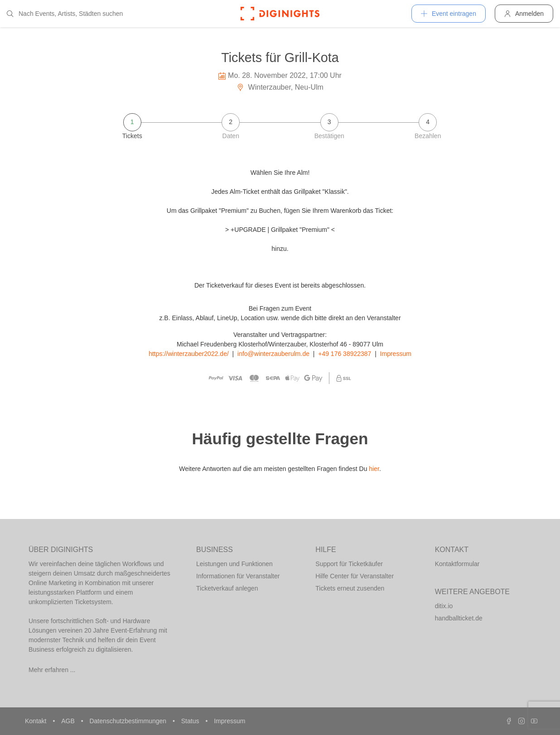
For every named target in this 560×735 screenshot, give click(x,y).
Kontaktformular (457, 564)
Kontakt (36, 721)
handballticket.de (459, 618)
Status (191, 721)
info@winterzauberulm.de (273, 354)
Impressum (396, 354)
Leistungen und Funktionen (234, 564)
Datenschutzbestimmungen (129, 721)
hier (374, 469)
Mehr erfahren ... (52, 670)
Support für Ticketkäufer (349, 564)
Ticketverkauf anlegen (227, 588)
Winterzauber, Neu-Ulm (280, 87)
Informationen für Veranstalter (238, 576)
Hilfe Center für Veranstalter (355, 576)
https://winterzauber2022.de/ (189, 354)
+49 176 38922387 (345, 354)
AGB (69, 721)
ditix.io (444, 606)
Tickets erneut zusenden (350, 588)
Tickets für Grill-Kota (280, 58)
